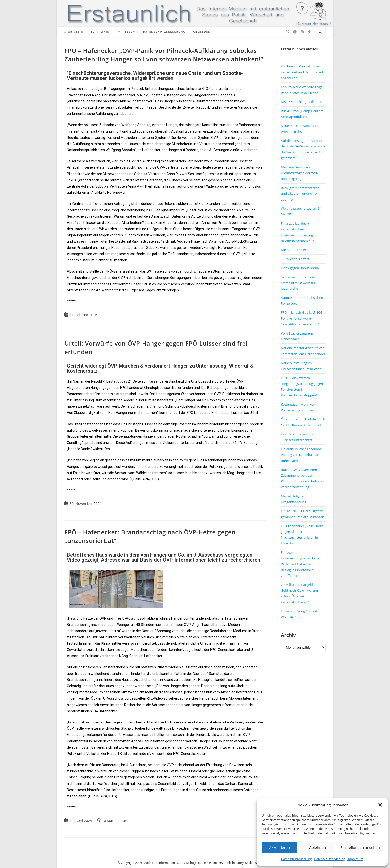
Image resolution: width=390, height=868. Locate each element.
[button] (380, 805)
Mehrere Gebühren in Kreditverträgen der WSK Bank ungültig (299, 173)
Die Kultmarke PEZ (295, 250)
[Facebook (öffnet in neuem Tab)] (295, 32)
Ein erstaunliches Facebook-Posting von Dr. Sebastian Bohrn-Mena (302, 455)
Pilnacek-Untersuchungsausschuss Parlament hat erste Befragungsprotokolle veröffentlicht (300, 564)
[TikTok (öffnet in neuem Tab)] (309, 32)
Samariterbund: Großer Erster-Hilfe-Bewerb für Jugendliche (298, 283)
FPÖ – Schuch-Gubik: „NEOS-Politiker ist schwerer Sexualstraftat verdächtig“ (302, 318)
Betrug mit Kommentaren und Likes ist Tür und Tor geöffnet (300, 194)
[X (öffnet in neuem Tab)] (288, 32)
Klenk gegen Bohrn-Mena (300, 268)
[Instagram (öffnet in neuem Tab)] (302, 32)
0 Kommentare (116, 821)
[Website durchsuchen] (320, 32)
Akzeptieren (279, 847)
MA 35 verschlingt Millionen (302, 102)
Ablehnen (317, 847)
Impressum (355, 859)
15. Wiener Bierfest (295, 259)
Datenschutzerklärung (296, 859)
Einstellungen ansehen (360, 847)
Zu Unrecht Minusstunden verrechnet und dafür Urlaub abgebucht (302, 72)
